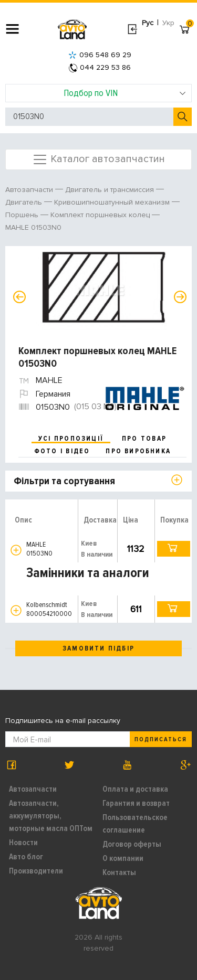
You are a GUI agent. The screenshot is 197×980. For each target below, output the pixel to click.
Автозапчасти (33, 789)
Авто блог (26, 857)
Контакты (119, 872)
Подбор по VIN (125, 93)
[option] (100, 291)
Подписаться (161, 739)
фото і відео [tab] (62, 451)
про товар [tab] (144, 439)
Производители (36, 871)
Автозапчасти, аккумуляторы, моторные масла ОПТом (51, 816)
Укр (168, 23)
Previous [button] (19, 297)
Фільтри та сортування (64, 481)
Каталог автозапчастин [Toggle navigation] (98, 159)
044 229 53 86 (100, 67)
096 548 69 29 (100, 55)
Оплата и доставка (135, 789)
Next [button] (180, 297)
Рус (148, 23)
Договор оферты (132, 844)
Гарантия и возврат (136, 803)
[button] (16, 550)
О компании (123, 858)
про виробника (138, 451)
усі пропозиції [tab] (71, 439)
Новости (23, 843)
